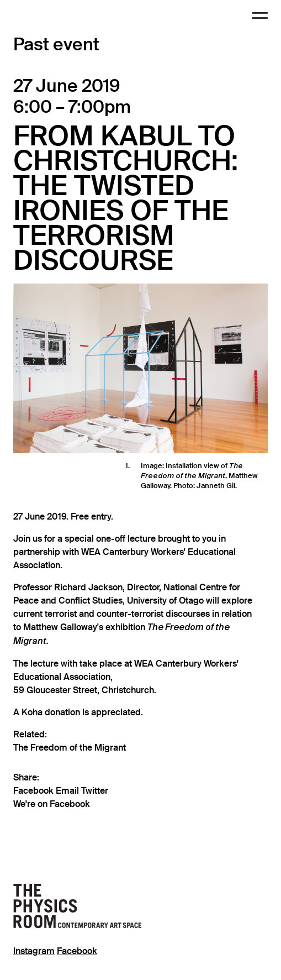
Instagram (34, 951)
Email (68, 791)
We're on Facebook (52, 804)
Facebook (35, 791)
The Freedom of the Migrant (70, 748)
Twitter (95, 791)
